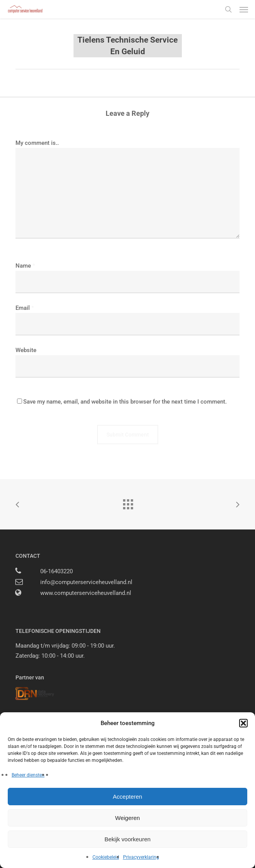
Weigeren (128, 818)
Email (25, 308)
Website (26, 350)
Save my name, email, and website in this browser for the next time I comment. (125, 402)
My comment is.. (37, 143)
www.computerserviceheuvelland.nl (86, 593)
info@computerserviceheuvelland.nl (86, 582)
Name (25, 266)
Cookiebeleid (106, 857)
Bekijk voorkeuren (127, 839)
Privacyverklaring (141, 857)
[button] (243, 723)
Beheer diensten (28, 775)
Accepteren (128, 797)
